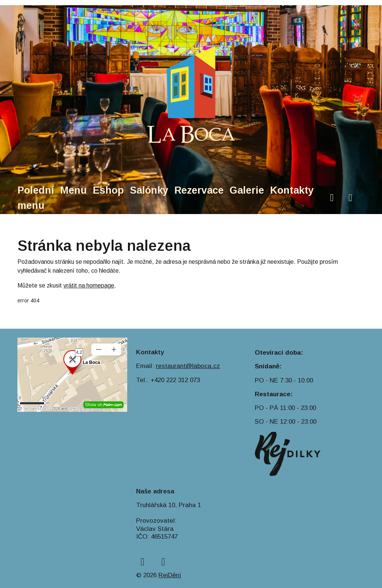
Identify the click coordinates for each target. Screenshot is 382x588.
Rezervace (199, 190)
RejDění (170, 575)
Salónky (149, 190)
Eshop (108, 190)
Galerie (247, 190)
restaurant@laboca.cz (188, 366)
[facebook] (332, 198)
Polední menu (36, 198)
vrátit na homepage (89, 285)
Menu (73, 190)
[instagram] (350, 198)
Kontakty (292, 190)
